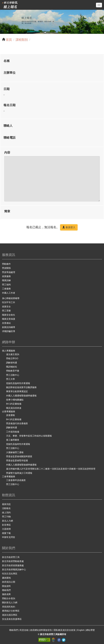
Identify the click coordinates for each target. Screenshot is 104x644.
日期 (7, 89)
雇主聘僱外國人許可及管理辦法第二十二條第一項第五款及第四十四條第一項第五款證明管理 (51, 469)
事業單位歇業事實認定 (17, 391)
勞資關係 (6, 268)
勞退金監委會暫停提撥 (17, 461)
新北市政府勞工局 (11, 557)
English (81, 630)
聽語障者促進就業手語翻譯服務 (21, 387)
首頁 (9, 40)
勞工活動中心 (13, 375)
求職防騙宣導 (9, 331)
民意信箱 (24, 630)
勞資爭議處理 (9, 272)
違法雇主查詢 (13, 354)
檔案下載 (6, 533)
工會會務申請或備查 (16, 480)
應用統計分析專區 (11, 611)
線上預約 (6, 513)
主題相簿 (6, 529)
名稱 (7, 61)
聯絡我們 (6, 590)
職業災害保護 (9, 319)
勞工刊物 (6, 517)
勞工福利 (6, 285)
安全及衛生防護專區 (12, 619)
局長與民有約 (9, 607)
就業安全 (6, 307)
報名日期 (10, 105)
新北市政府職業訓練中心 (14, 570)
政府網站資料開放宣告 (41, 630)
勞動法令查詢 (9, 598)
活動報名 (6, 508)
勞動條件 (6, 264)
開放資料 (6, 586)
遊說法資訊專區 (10, 615)
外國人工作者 (9, 293)
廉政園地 (6, 578)
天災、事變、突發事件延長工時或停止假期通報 (29, 436)
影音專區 (6, 525)
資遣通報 (10, 415)
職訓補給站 (12, 367)
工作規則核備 (13, 432)
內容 (7, 153)
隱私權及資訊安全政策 (65, 630)
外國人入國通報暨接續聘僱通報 (21, 396)
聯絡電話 (10, 138)
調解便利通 (12, 363)
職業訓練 (6, 280)
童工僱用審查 (13, 440)
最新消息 (6, 504)
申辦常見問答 (9, 537)
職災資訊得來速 (14, 408)
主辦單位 (10, 73)
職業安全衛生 (9, 315)
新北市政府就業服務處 (13, 565)
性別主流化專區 (10, 574)
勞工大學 (10, 379)
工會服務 (6, 289)
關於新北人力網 (10, 603)
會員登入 (69, 227)
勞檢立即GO (12, 358)
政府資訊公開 (9, 582)
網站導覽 (90, 630)
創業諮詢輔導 (9, 327)
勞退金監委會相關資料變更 (19, 456)
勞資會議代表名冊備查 (17, 423)
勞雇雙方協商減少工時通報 (19, 473)
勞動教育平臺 (13, 371)
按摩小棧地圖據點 (15, 400)
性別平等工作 (9, 302)
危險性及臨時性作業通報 (18, 383)
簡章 (7, 211)
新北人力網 (7, 521)
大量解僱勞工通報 (15, 452)
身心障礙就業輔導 (11, 298)
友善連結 (6, 323)
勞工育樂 (6, 311)
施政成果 (6, 594)
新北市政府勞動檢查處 (13, 561)
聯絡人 (8, 126)
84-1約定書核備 (14, 404)
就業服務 (6, 276)
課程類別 (22, 40)
